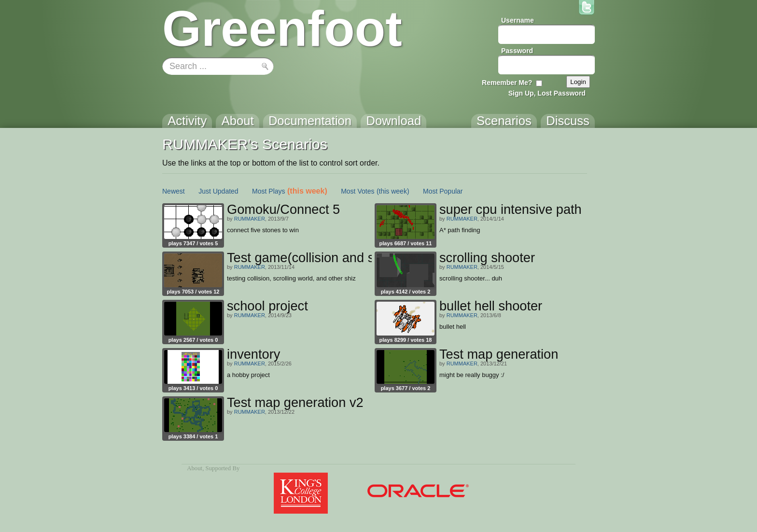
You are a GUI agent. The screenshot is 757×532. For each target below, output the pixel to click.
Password (517, 51)
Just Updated (218, 191)
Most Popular (443, 191)
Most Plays (268, 191)
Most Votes (357, 191)
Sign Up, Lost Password (547, 93)
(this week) (307, 191)
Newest (174, 191)
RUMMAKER (250, 219)
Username (518, 20)
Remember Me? (507, 83)
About (195, 468)
